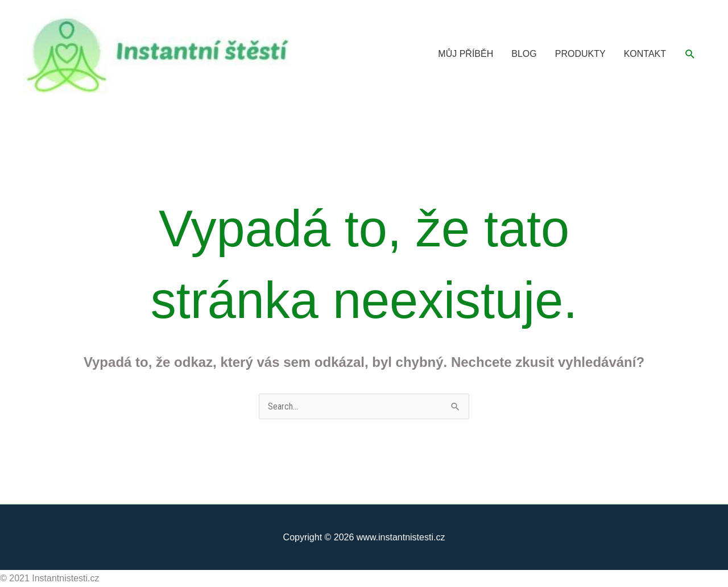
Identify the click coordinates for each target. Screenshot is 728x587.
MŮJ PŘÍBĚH (466, 54)
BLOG (524, 54)
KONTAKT (645, 54)
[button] (690, 54)
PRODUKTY (580, 54)
